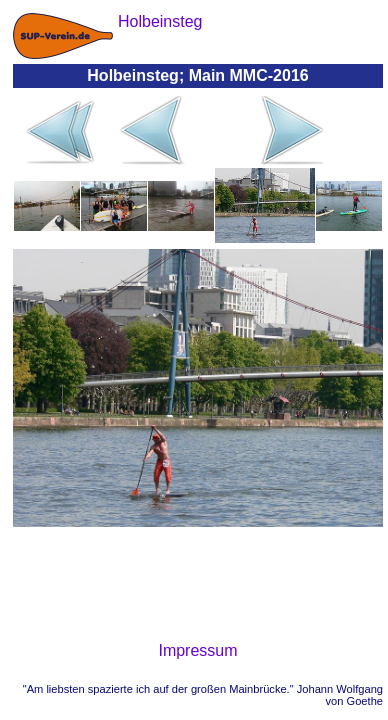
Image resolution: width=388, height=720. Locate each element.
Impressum (197, 650)
